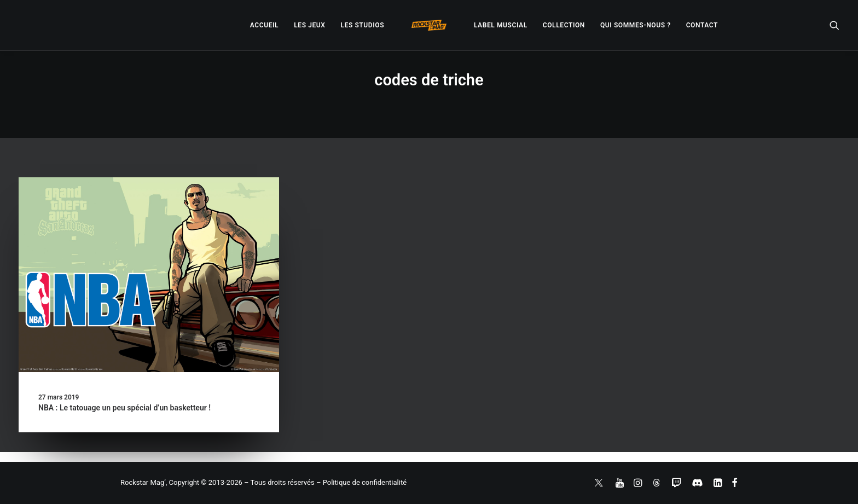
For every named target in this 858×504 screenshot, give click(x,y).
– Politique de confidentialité (361, 482)
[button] (834, 25)
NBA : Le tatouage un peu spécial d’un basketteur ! (124, 408)
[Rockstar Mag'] (429, 25)
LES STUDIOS (362, 25)
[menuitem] (264, 25)
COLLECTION (564, 25)
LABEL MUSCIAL (501, 25)
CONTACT (702, 25)
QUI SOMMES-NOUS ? (636, 25)
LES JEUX (309, 25)
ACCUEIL (264, 25)
